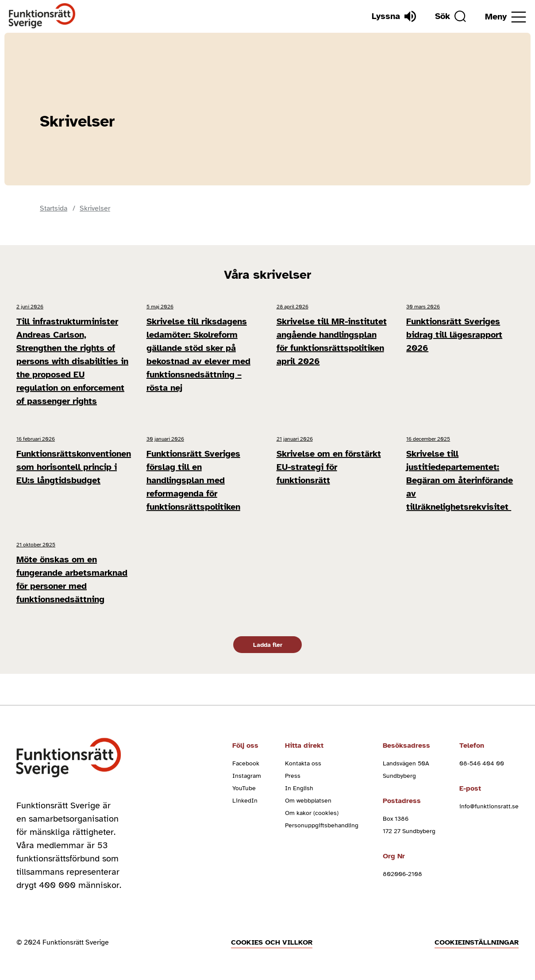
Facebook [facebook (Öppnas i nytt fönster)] (246, 763)
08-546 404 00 (482, 763)
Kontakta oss (303, 763)
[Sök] (450, 16)
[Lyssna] (394, 16)
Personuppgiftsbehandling (322, 825)
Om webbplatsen (308, 801)
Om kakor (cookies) (312, 813)
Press (293, 776)
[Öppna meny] (506, 17)
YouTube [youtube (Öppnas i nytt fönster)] (244, 788)
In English (299, 788)
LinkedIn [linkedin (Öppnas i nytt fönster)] (245, 801)
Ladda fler (268, 645)
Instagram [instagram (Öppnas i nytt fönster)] (247, 776)
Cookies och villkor (272, 942)
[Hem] (42, 16)
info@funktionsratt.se (489, 806)
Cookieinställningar (477, 942)
